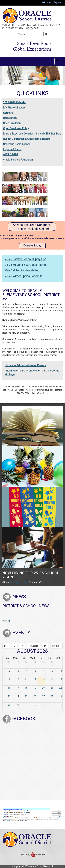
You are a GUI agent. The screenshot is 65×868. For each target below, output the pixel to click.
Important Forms (12, 149)
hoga (12, 374)
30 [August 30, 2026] (9, 705)
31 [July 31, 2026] (52, 662)
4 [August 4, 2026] (27, 671)
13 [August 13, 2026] (43, 679)
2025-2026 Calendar (14, 102)
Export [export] (33, 646)
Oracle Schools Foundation (18, 160)
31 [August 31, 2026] (18, 705)
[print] (45, 646)
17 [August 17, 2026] (18, 688)
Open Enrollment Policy (16, 128)
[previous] (14, 646)
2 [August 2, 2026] (10, 671)
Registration (10, 118)
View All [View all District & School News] (6, 621)
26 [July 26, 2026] (9, 662)
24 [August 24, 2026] (18, 696)
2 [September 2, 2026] (35, 705)
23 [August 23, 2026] (9, 696)
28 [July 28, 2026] (26, 662)
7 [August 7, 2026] (53, 671)
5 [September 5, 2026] (61, 705)
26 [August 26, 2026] (35, 696)
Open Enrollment (12, 123)
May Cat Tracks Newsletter (22, 270)
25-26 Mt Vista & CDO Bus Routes (26, 265)
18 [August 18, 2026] (26, 688)
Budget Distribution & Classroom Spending (27, 139)
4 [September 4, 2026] (53, 705)
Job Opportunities (19, 582)
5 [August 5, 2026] (35, 671)
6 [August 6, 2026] (44, 671)
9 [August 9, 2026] (10, 679)
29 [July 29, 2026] (35, 662)
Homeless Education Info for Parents (25, 365)
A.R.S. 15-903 (11, 154)
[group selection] (6, 646)
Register (58, 2)
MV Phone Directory (14, 108)
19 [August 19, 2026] (35, 688)
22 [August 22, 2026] (61, 688)
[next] (22, 646)
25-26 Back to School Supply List (25, 259)
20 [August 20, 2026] (43, 688)
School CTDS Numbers (49, 134)
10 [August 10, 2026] (18, 679)
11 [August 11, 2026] (26, 679)
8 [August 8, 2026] (61, 671)
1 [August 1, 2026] (61, 662)
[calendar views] (56, 646)
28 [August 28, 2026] (52, 696)
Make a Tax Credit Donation (18, 134)
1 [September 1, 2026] (27, 705)
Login (47, 2)
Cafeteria (8, 113)
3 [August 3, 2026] (18, 671)
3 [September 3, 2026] (44, 705)
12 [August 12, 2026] (35, 679)
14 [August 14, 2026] (52, 679)
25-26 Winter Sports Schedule (24, 276)
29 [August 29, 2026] (61, 696)
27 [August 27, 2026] (43, 696)
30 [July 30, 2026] (43, 662)
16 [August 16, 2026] (9, 688)
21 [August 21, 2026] (52, 688)
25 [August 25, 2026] (26, 696)
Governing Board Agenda (17, 144)
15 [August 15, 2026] (61, 679)
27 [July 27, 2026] (18, 662)
